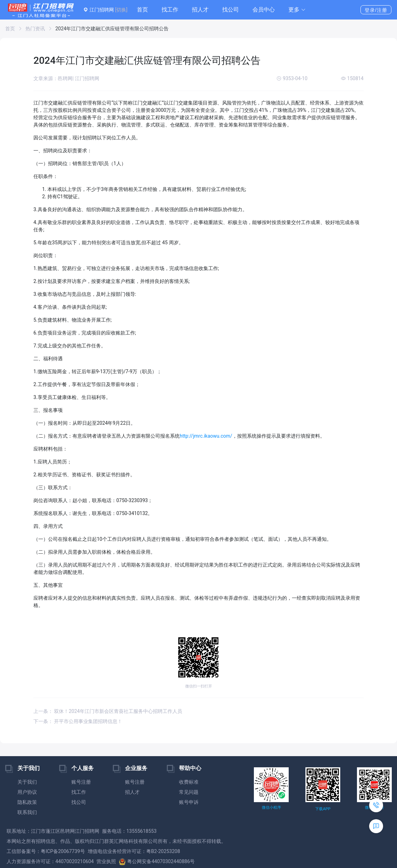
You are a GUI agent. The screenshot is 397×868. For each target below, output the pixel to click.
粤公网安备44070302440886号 (157, 861)
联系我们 (27, 812)
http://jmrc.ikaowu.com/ (206, 436)
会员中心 (264, 10)
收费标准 (189, 782)
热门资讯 (35, 29)
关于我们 (27, 782)
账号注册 (81, 782)
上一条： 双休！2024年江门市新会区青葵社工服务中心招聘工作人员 (108, 711)
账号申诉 (189, 802)
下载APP (323, 809)
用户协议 (27, 792)
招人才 (200, 10)
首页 (142, 10)
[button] (297, 10)
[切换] (121, 10)
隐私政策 (27, 802)
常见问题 (189, 792)
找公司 (231, 10)
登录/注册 (376, 10)
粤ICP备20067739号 (63, 851)
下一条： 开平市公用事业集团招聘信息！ (78, 721)
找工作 (170, 10)
